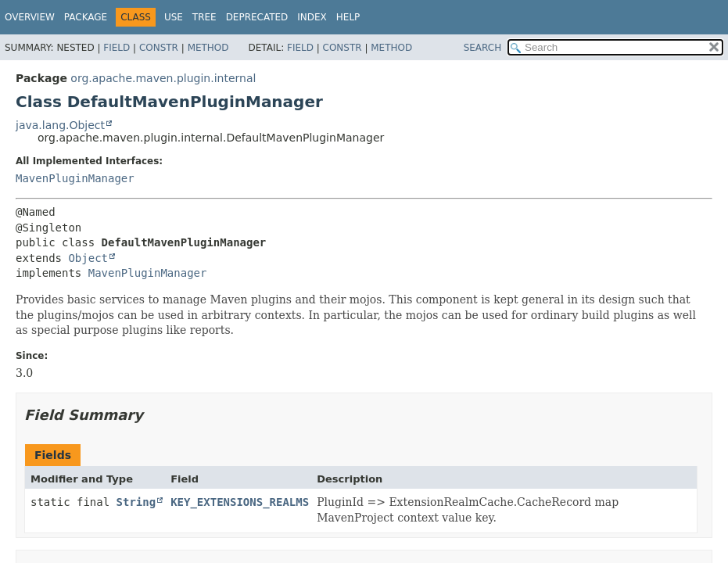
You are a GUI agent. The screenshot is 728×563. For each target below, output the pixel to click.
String (136, 502)
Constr (159, 48)
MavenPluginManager (75, 178)
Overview (30, 17)
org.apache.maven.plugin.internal (163, 78)
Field (117, 48)
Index (312, 17)
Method (208, 48)
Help (348, 17)
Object (88, 258)
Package (86, 17)
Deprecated (257, 17)
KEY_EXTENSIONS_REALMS (240, 502)
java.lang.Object (60, 125)
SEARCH (483, 48)
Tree (204, 17)
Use (174, 17)
